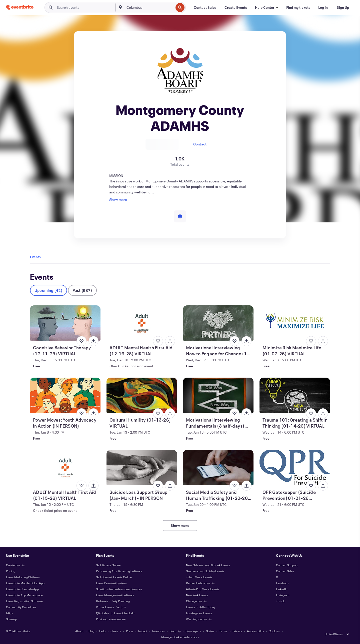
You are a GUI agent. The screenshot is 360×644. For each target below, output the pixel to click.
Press (130, 631)
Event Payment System (111, 583)
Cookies (274, 631)
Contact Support (287, 565)
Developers (193, 631)
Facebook (282, 583)
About (79, 631)
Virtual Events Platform (111, 607)
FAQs (9, 613)
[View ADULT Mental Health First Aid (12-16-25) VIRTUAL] (142, 323)
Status (210, 631)
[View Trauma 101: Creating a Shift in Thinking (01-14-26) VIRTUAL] (295, 395)
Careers (116, 631)
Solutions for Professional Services (119, 589)
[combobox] (150, 7)
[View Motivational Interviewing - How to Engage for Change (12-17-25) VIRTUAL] (218, 323)
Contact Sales (285, 571)
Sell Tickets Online (108, 565)
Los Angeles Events (199, 613)
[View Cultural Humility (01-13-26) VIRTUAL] (142, 395)
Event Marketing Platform (23, 577)
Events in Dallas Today (201, 607)
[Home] (20, 7)
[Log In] (323, 7)
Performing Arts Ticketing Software (119, 571)
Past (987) (82, 290)
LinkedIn (282, 589)
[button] (267, 7)
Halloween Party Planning (113, 601)
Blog (91, 631)
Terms (223, 631)
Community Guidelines (21, 607)
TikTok (280, 601)
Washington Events (199, 619)
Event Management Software (115, 595)
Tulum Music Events (199, 577)
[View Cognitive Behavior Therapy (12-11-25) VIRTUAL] (65, 323)
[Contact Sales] (205, 7)
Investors (158, 631)
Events (35, 257)
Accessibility (255, 631)
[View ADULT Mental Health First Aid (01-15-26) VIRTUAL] (65, 467)
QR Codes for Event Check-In (115, 613)
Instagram (283, 595)
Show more (180, 525)
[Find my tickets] (298, 7)
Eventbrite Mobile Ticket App (25, 583)
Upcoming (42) (48, 290)
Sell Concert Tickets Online (114, 577)
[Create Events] (236, 7)
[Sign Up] (343, 7)
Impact (143, 631)
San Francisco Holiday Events (205, 571)
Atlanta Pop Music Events (203, 589)
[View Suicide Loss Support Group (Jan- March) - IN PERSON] (142, 467)
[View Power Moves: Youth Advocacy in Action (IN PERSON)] (65, 395)
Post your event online (111, 619)
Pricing (11, 571)
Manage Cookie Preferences (180, 637)
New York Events (197, 595)
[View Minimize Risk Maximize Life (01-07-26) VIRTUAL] (295, 323)
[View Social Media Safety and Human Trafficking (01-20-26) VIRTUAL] (218, 467)
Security (175, 631)
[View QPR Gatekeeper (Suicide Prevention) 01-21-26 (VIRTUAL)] (295, 467)
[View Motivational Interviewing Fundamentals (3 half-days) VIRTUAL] (218, 395)
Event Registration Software (24, 601)
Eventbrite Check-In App (22, 589)
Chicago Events (196, 601)
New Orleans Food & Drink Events (208, 565)
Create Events (15, 565)
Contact (200, 144)
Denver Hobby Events (200, 583)
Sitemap (11, 619)
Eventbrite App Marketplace (24, 595)
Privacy (237, 631)
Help (102, 631)
